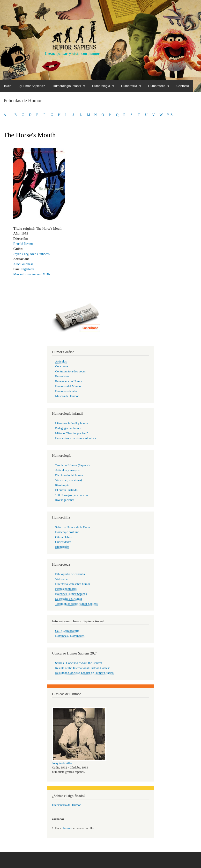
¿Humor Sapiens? (32, 86)
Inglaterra (28, 269)
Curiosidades (63, 542)
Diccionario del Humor (66, 805)
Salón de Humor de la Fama (72, 527)
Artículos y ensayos (67, 470)
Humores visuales (66, 391)
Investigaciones (65, 500)
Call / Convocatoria (67, 631)
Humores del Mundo (68, 386)
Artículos (61, 362)
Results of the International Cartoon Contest (82, 668)
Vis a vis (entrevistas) (68, 480)
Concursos (62, 366)
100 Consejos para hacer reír (73, 495)
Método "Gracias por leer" (71, 433)
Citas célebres (64, 537)
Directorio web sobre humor (73, 584)
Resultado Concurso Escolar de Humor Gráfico (84, 673)
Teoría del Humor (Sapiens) (72, 465)
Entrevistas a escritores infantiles (76, 438)
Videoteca (61, 579)
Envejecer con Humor (69, 381)
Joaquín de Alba (62, 763)
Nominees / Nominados (70, 636)
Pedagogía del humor (68, 428)
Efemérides (62, 547)
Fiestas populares (66, 589)
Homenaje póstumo (67, 532)
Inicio (8, 86)
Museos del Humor (67, 396)
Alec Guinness (40, 254)
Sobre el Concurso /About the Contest (79, 663)
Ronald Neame (23, 244)
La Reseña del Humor (69, 599)
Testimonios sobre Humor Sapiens (76, 604)
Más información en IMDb (31, 274)
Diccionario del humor (69, 475)
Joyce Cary (21, 254)
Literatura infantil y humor (72, 423)
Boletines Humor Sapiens (71, 594)
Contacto (183, 86)
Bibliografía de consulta (70, 574)
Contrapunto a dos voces (70, 371)
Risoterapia (62, 485)
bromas (68, 828)
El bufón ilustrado (66, 490)
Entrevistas (62, 376)
